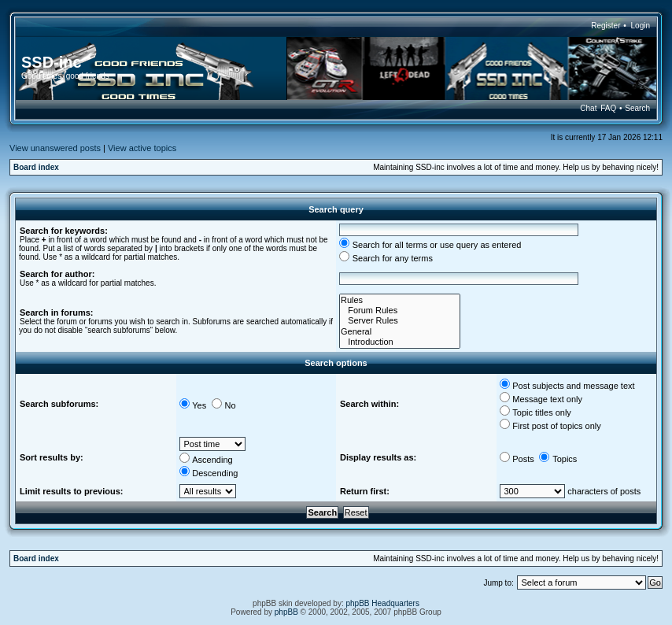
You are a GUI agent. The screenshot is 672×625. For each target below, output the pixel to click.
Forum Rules (400, 311)
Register (606, 26)
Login (641, 26)
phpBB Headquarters (383, 603)
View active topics (142, 148)
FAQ (608, 108)
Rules (400, 300)
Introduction (400, 342)
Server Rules (400, 321)
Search (637, 108)
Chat (588, 108)
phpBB (286, 612)
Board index (36, 167)
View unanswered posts (55, 148)
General (400, 332)
